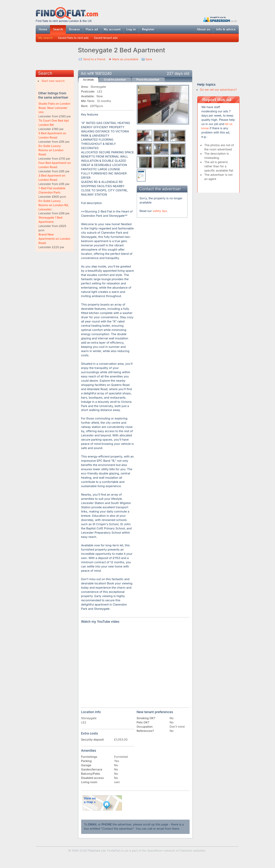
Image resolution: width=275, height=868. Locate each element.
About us (203, 29)
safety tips (160, 211)
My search (46, 38)
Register (148, 29)
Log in (131, 29)
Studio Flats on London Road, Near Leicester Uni (54, 108)
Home (43, 29)
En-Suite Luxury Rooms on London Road (51, 150)
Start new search (53, 81)
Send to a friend (94, 59)
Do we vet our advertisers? (219, 90)
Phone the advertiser (148, 80)
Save (149, 59)
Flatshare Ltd (97, 851)
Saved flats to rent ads (73, 38)
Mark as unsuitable (125, 59)
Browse (74, 29)
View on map (102, 803)
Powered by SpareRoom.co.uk (220, 19)
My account (112, 29)
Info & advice (226, 29)
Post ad (92, 29)
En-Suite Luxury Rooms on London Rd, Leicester (54, 205)
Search (58, 29)
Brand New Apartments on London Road (54, 239)
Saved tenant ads (106, 38)
